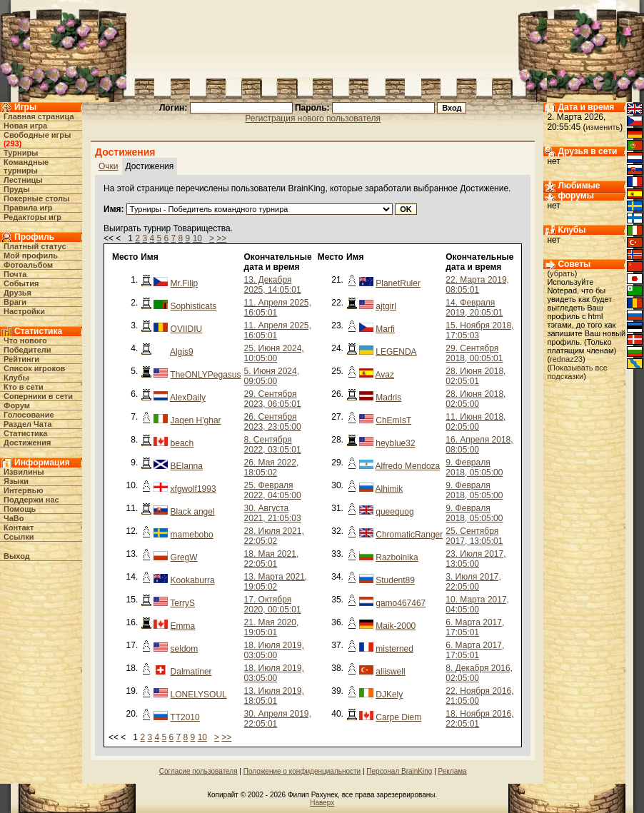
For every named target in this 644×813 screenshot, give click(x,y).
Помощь (20, 509)
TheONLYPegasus (205, 375)
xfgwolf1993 (193, 489)
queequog (394, 512)
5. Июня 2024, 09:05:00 (272, 376)
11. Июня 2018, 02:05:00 (476, 422)
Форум (17, 405)
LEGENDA (396, 352)
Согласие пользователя (198, 771)
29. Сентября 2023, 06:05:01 (273, 399)
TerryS (182, 603)
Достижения (27, 443)
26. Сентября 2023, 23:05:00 (273, 422)
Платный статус (35, 246)
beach (182, 443)
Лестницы (23, 180)
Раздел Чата (27, 424)
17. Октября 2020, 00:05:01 (273, 605)
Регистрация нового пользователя (313, 118)
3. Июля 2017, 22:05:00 (473, 582)
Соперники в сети (38, 396)
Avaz (385, 375)
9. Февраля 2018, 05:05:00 (474, 468)
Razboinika (397, 557)
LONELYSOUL (199, 695)
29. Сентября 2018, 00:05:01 (474, 353)
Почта (15, 274)
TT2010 (185, 717)
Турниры (21, 153)
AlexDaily (188, 398)
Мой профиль (31, 256)
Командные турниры (26, 166)
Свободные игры (37, 135)
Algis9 (182, 352)
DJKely (389, 695)
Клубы (16, 378)
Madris (388, 398)
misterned (394, 649)
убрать (562, 273)
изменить (603, 127)
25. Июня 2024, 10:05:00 (274, 353)
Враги (15, 302)
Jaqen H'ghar (196, 420)
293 (12, 143)
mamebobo (192, 535)
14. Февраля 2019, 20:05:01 (474, 308)
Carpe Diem (398, 717)
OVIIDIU (187, 329)
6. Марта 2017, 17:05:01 (475, 627)
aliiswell (390, 672)
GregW (184, 557)
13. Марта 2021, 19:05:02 (276, 582)
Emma (183, 626)
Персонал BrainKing (399, 771)
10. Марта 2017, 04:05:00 (477, 605)
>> (221, 238)
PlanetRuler (398, 283)
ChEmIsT (393, 420)
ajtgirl (386, 306)
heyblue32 (395, 443)
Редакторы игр (32, 217)
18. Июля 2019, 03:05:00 (274, 650)
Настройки (24, 311)
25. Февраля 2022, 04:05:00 (273, 490)
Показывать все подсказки (577, 372)
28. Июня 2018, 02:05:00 (476, 399)
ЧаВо (14, 518)
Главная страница (39, 116)
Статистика (26, 433)
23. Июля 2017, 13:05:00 (476, 559)
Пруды (17, 189)
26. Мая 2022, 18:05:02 (272, 468)
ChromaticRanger (409, 535)
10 (197, 238)
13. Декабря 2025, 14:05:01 (273, 285)
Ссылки (19, 537)
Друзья (17, 293)
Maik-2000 (396, 626)
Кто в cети (24, 387)
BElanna (187, 466)
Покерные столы (36, 198)
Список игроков (34, 368)
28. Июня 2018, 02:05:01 (476, 376)
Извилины (24, 472)
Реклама (453, 771)
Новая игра (25, 126)
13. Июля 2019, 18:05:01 (274, 696)
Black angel (193, 512)
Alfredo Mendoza (408, 466)
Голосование (29, 415)
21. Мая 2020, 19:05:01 (272, 627)
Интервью (24, 490)
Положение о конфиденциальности (302, 771)
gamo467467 (401, 603)
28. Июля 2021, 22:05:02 (274, 536)
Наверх (322, 803)
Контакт (19, 527)
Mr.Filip (185, 283)
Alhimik (389, 489)
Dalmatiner (191, 672)
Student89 (395, 580)
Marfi (385, 329)
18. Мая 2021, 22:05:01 (272, 559)
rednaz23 (566, 359)
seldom (185, 649)
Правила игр (28, 208)
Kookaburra (193, 580)
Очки (109, 166)
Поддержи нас (31, 500)
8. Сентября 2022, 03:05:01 (273, 445)
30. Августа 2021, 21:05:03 (273, 513)
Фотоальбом (28, 265)
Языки (16, 481)
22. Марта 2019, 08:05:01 (477, 285)
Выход (17, 556)
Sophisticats (194, 306)
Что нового (25, 340)
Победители (27, 350)
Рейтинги (21, 359)
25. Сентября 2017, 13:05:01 (474, 536)
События (21, 283)
